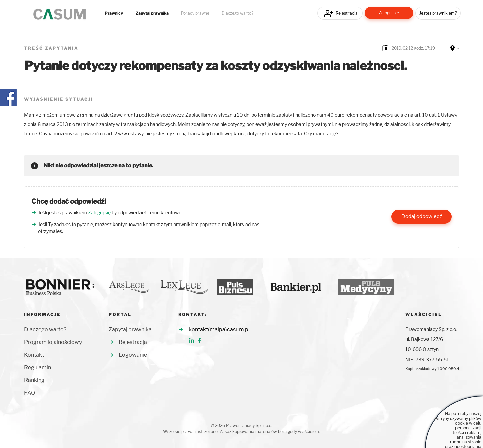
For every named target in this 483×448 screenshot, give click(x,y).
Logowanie (133, 355)
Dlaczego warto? (237, 13)
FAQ (30, 393)
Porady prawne (195, 13)
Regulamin (38, 367)
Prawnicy (114, 13)
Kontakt (34, 355)
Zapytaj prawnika (152, 13)
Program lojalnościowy (53, 342)
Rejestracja (347, 13)
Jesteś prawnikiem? (438, 13)
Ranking (34, 380)
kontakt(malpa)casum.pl (219, 330)
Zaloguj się (389, 13)
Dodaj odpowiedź (422, 216)
